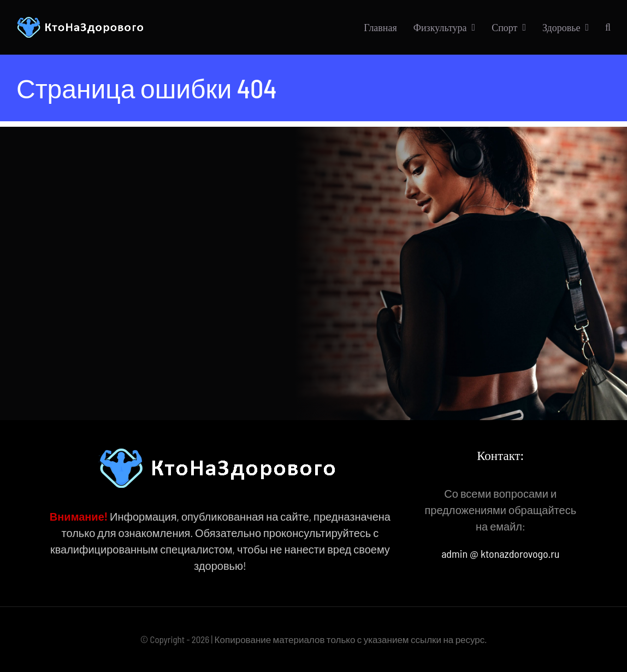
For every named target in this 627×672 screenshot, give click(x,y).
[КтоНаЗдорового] (82, 22)
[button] (608, 27)
